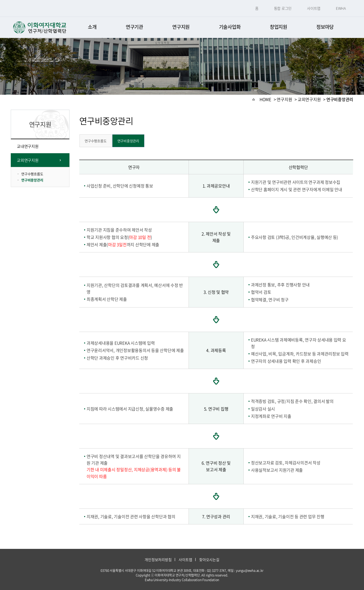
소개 (92, 27)
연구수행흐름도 (32, 174)
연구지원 (181, 27)
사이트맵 (314, 8)
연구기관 (134, 27)
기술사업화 (230, 27)
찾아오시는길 (209, 560)
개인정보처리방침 (158, 560)
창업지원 (279, 27)
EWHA (341, 8)
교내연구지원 (28, 146)
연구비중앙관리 (32, 180)
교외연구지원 (28, 160)
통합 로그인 (283, 8)
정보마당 (325, 27)
